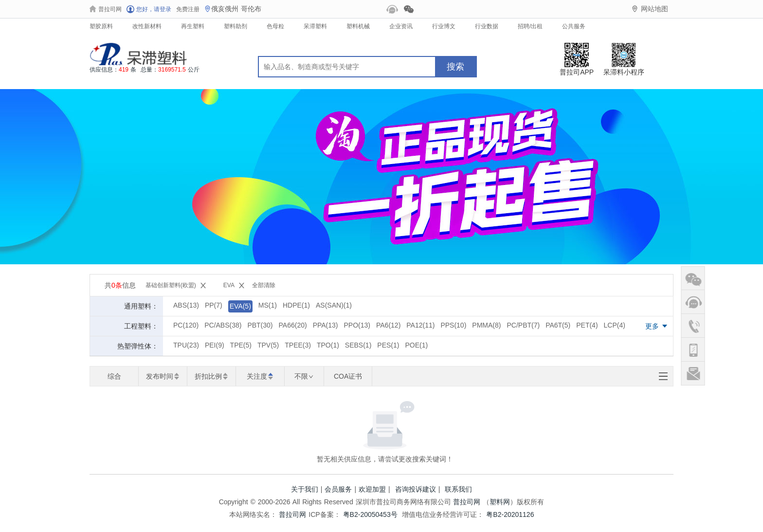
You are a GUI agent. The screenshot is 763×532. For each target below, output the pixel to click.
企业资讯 (401, 26)
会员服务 (338, 489)
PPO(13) (357, 325)
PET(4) (587, 325)
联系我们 (458, 489)
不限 (304, 376)
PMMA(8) (486, 325)
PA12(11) (420, 325)
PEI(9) (215, 345)
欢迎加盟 (372, 489)
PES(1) (388, 345)
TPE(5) (241, 345)
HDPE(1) (296, 305)
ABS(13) (186, 305)
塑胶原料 (101, 26)
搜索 (455, 67)
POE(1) (416, 345)
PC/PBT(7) (523, 325)
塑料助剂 (236, 26)
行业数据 (487, 26)
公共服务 (574, 26)
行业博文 (444, 26)
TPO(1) (328, 345)
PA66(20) (293, 325)
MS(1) (268, 305)
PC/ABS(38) (223, 325)
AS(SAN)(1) (334, 305)
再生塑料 (193, 26)
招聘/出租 (530, 26)
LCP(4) (615, 325)
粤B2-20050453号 (370, 514)
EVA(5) (240, 306)
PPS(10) (453, 325)
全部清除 (264, 285)
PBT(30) (260, 325)
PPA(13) (326, 325)
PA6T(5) (558, 325)
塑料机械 (358, 26)
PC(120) (186, 325)
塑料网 (500, 502)
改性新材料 (147, 26)
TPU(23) (186, 345)
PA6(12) (388, 325)
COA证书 (348, 376)
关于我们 (305, 489)
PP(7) (214, 305)
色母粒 (275, 26)
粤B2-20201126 (510, 514)
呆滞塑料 (315, 26)
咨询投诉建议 (416, 489)
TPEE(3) (298, 345)
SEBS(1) (358, 345)
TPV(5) (268, 345)
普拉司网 (467, 502)
